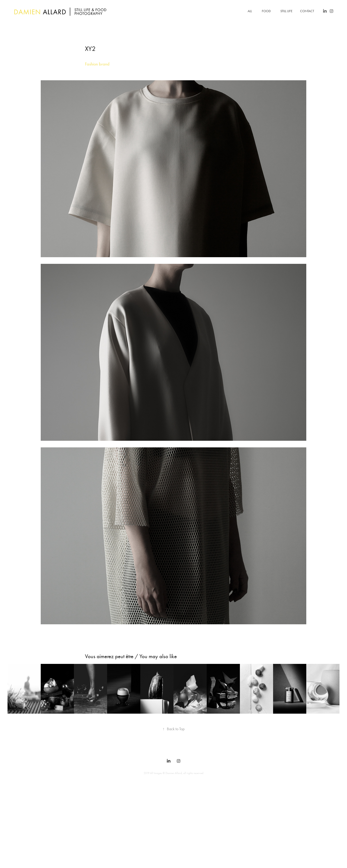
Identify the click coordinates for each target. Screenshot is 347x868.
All (250, 11)
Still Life (286, 11)
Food (266, 11)
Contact (307, 11)
